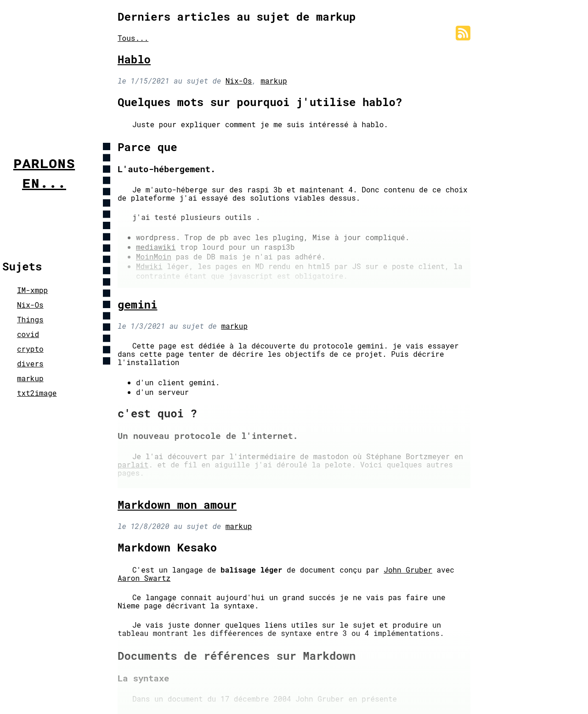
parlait (133, 464)
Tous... (133, 38)
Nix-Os (30, 305)
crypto (30, 349)
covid (28, 334)
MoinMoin (154, 256)
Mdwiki (149, 266)
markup (30, 378)
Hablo (134, 59)
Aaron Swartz (144, 578)
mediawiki (156, 247)
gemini (137, 304)
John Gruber (408, 570)
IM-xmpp (32, 290)
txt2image (37, 393)
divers (30, 363)
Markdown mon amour (177, 505)
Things (30, 319)
